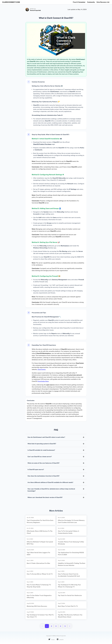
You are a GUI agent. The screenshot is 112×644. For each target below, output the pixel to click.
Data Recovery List (103, 2)
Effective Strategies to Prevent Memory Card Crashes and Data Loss (71, 521)
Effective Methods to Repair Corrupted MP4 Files (40, 543)
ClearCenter (42, 369)
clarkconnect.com (12, 2)
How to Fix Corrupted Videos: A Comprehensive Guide (69, 532)
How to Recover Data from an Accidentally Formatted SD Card (69, 575)
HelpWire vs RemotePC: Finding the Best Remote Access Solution (72, 564)
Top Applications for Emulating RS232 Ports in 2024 (71, 554)
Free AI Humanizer (79, 2)
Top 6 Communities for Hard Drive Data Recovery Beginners (40, 521)
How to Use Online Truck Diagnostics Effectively (39, 597)
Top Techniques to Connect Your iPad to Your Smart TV (40, 616)
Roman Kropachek (35, 10)
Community (91, 2)
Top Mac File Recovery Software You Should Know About (70, 616)
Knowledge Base (43, 381)
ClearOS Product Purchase (42, 144)
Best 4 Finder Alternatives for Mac (38, 563)
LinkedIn (60, 639)
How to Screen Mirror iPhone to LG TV (40, 574)
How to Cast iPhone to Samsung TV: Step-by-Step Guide (39, 586)
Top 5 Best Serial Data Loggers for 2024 (38, 554)
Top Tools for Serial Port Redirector (70, 595)
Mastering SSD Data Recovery (37, 606)
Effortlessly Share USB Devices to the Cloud (40, 532)
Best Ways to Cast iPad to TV (68, 606)
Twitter (51, 639)
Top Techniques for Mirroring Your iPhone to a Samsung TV (69, 586)
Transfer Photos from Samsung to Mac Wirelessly (71, 543)
